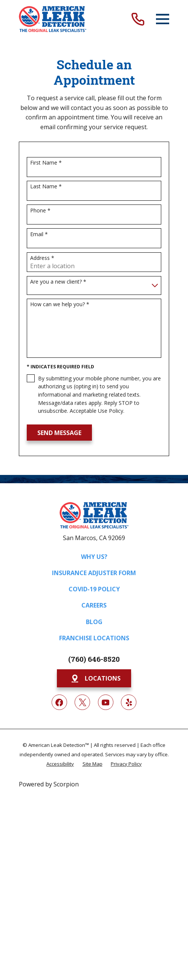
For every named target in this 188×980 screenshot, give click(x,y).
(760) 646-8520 (94, 659)
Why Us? (94, 557)
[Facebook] (59, 702)
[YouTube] (106, 702)
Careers (94, 605)
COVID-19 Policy (94, 589)
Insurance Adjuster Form (94, 573)
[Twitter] (82, 702)
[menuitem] (60, 763)
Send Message (59, 433)
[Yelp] (129, 702)
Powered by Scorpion (49, 784)
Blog (94, 622)
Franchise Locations (94, 638)
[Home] (53, 19)
